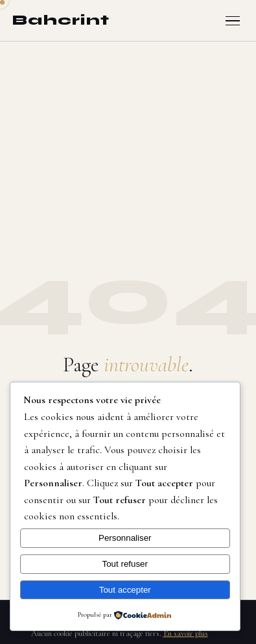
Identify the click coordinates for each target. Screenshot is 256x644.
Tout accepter (125, 590)
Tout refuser (125, 564)
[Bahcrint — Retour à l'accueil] (61, 21)
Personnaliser (125, 538)
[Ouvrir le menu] (233, 21)
